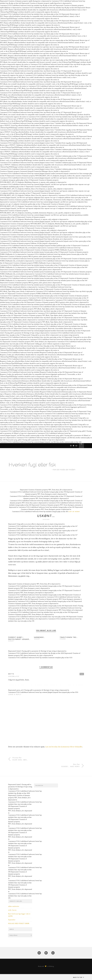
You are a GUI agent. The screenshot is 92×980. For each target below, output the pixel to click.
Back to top (79, 977)
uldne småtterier (14, 906)
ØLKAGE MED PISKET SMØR (19, 924)
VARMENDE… (39, 637)
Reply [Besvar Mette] (82, 674)
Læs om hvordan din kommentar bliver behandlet (64, 747)
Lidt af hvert (74, 512)
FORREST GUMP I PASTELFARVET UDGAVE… (19, 638)
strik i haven (12, 910)
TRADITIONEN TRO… (69, 637)
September (12, 920)
